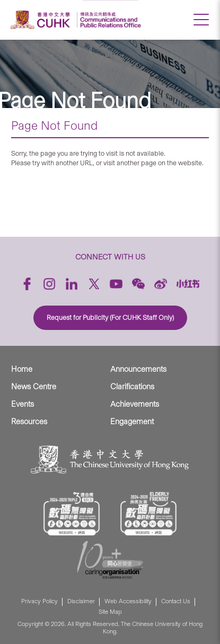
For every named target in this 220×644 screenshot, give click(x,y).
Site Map (110, 612)
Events (23, 404)
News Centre (34, 387)
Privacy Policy (39, 601)
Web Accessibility (128, 601)
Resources (29, 422)
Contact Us (176, 601)
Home (22, 369)
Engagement (132, 422)
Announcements (138, 369)
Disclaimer (81, 601)
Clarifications (132, 387)
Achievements (135, 404)
